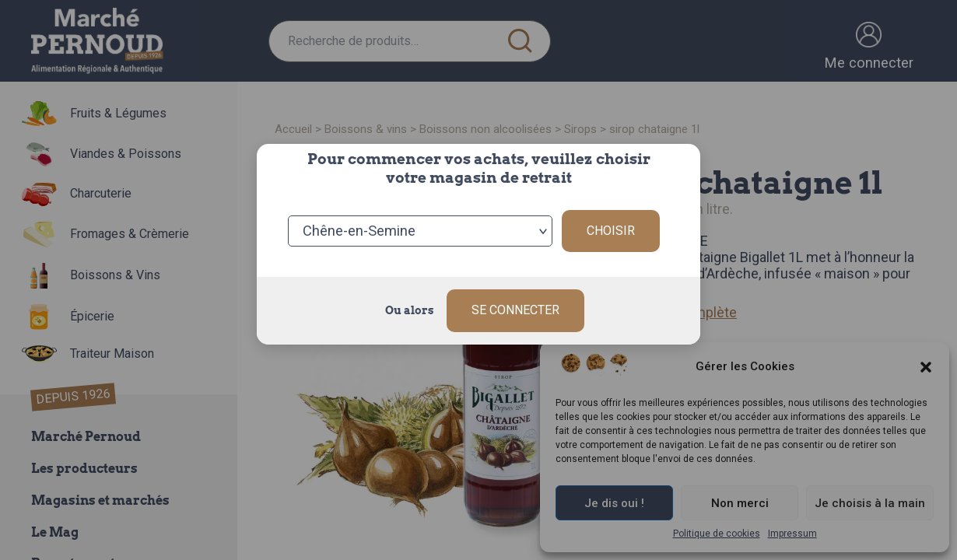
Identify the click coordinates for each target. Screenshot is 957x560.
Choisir (611, 231)
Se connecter (515, 310)
